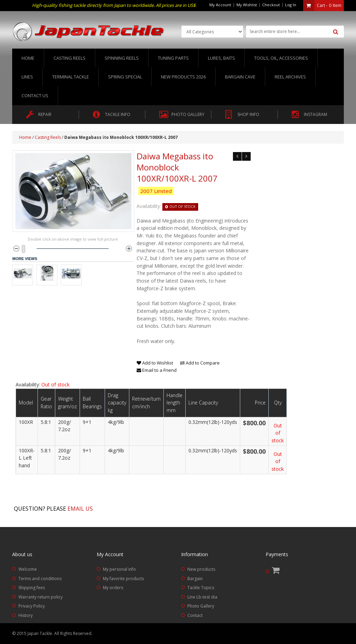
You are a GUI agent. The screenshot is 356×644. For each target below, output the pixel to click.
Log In (291, 5)
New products (201, 569)
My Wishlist (247, 5)
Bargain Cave (240, 77)
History (26, 615)
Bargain (195, 579)
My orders (113, 588)
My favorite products (123, 579)
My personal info (119, 569)
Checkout (271, 5)
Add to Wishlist (155, 363)
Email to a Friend (157, 370)
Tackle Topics (201, 588)
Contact (195, 615)
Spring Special (125, 77)
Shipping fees (32, 588)
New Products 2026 (183, 77)
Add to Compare (200, 363)
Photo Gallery (201, 606)
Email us (80, 509)
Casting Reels (48, 137)
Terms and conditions (40, 579)
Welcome (28, 569)
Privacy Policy (32, 606)
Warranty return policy (41, 597)
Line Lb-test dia (202, 597)
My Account (220, 5)
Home (28, 58)
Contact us (35, 95)
